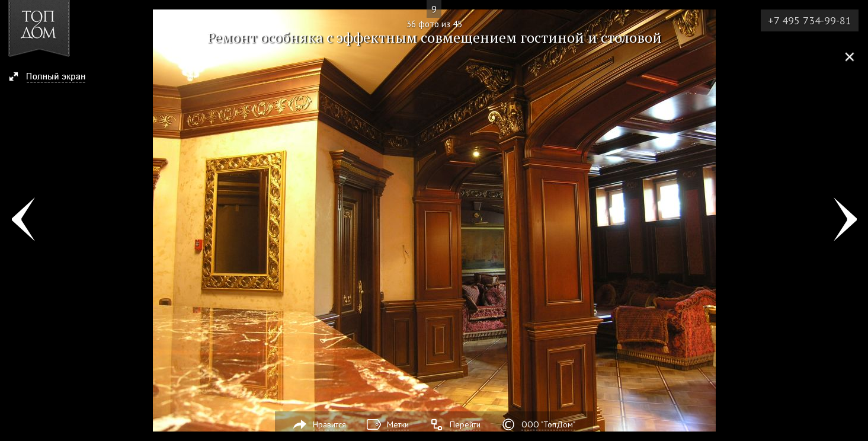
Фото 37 (845, 220)
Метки (398, 424)
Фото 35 (23, 220)
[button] (52, 78)
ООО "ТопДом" (548, 424)
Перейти (465, 424)
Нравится (329, 424)
